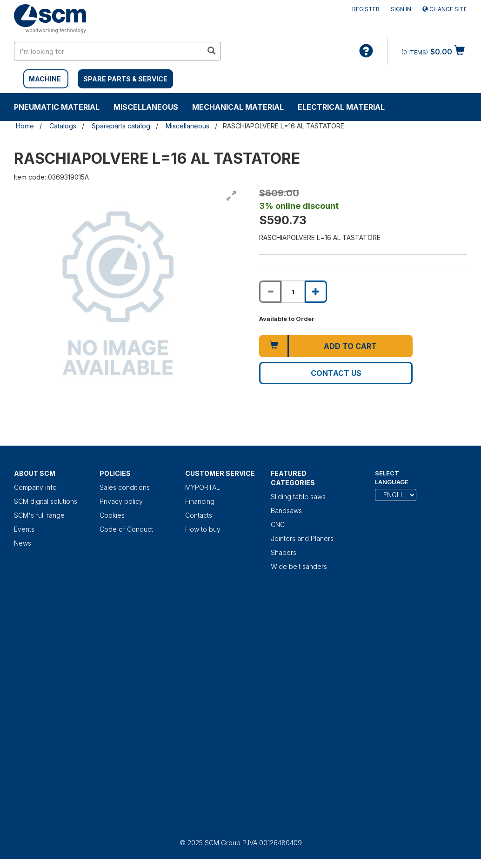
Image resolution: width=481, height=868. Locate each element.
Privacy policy (121, 501)
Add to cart (350, 346)
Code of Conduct (126, 529)
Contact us (336, 373)
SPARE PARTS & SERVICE (125, 79)
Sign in (401, 9)
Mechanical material (238, 107)
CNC (278, 524)
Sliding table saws (298, 497)
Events (24, 529)
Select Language (392, 477)
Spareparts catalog (121, 126)
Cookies (112, 515)
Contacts (199, 515)
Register (366, 9)
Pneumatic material (57, 107)
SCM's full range (39, 515)
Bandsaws (286, 511)
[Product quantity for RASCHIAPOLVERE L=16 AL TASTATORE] (293, 292)
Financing (200, 501)
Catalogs (63, 126)
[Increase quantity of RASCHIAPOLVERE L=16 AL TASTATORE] (316, 292)
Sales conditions (125, 487)
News (23, 543)
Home (25, 126)
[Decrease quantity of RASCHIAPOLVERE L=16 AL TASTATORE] (270, 292)
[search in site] (108, 51)
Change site (445, 9)
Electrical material (341, 107)
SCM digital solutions (46, 501)
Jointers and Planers (302, 538)
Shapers (284, 552)
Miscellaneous (146, 107)
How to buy (203, 529)
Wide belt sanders (299, 566)
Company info (35, 487)
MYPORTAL (203, 487)
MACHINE (45, 79)
